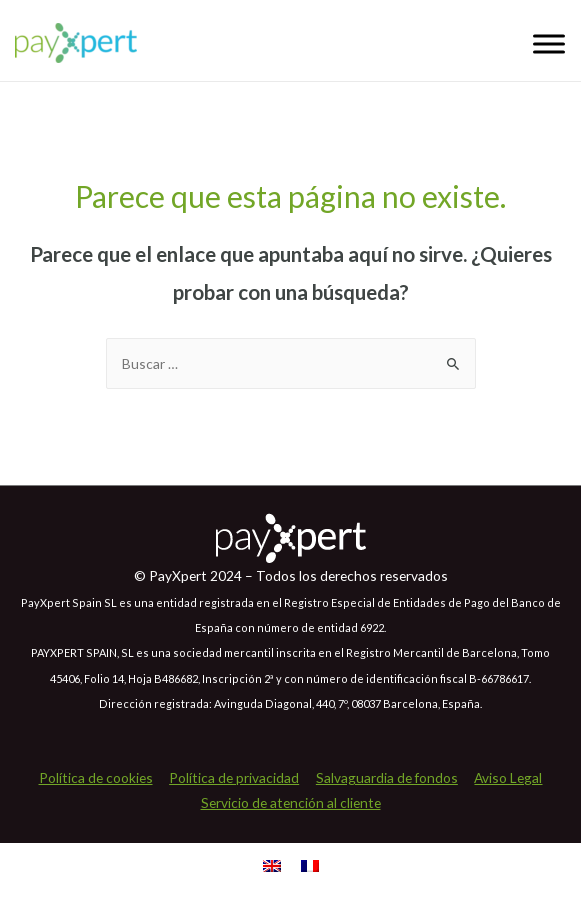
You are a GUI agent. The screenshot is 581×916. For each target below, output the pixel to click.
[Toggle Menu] (549, 43)
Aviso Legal (508, 777)
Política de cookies (96, 777)
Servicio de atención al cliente (291, 802)
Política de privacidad (234, 777)
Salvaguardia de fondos (387, 777)
